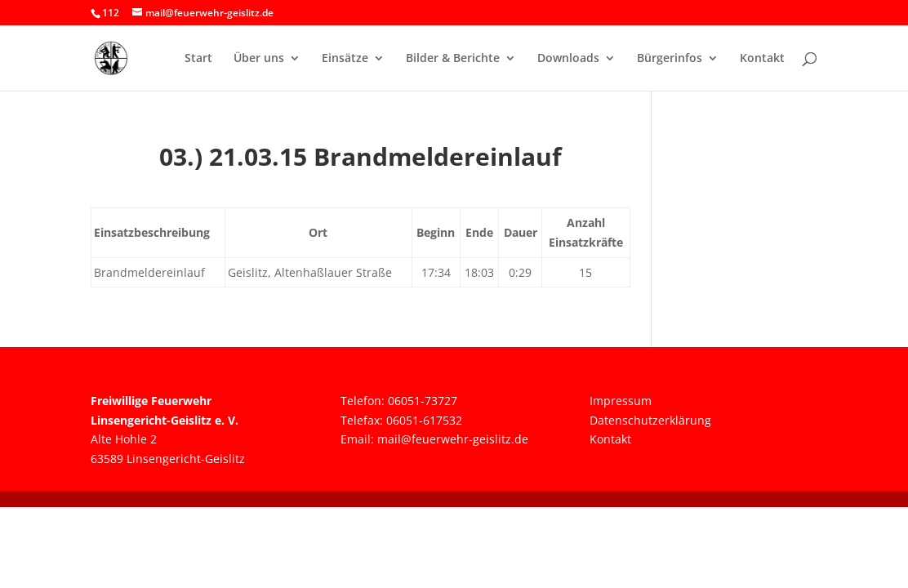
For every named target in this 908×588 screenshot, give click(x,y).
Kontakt (762, 59)
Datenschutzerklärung (650, 420)
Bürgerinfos (670, 59)
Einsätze (345, 59)
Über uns (259, 59)
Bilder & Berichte (453, 59)
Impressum (621, 401)
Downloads (568, 59)
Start (198, 59)
